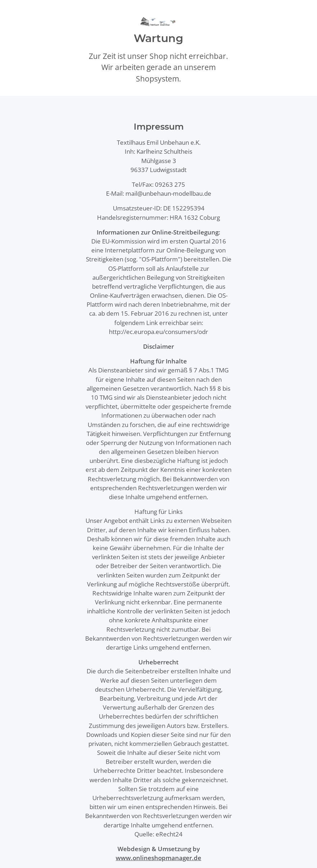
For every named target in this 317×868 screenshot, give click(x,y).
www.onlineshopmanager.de (158, 858)
